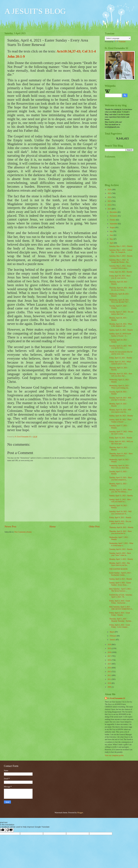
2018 (110, 652)
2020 (110, 645)
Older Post (94, 526)
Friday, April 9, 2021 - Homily (120, 518)
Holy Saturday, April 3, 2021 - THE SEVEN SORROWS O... (121, 608)
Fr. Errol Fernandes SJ (116, 698)
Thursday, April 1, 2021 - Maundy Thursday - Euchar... (121, 620)
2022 (110, 205)
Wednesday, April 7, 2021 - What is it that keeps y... (121, 544)
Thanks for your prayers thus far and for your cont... (121, 353)
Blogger (80, 813)
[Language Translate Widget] (118, 38)
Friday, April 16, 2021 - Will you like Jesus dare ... (121, 443)
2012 (110, 675)
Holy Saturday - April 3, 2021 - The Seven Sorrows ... (120, 590)
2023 (110, 201)
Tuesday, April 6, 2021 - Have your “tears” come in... (120, 554)
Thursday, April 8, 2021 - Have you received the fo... (120, 532)
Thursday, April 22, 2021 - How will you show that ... (121, 375)
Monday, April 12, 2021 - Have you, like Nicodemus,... (120, 491)
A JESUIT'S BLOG (35, 11)
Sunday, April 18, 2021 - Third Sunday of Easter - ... (120, 421)
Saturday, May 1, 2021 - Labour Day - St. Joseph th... (121, 251)
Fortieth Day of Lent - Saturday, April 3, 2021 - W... (121, 596)
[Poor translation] (10, 830)
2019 (110, 648)
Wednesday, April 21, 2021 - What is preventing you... (119, 387)
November (114, 216)
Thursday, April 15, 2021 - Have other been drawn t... (121, 455)
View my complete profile (114, 755)
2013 (110, 672)
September (114, 224)
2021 (110, 209)
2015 (110, 664)
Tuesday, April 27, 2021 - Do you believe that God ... (121, 313)
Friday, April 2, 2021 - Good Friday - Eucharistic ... (119, 602)
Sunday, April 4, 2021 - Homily (121, 579)
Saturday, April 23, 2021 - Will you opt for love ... (120, 347)
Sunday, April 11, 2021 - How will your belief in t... (120, 501)
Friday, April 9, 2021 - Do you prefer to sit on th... (120, 523)
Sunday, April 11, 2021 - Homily (121, 496)
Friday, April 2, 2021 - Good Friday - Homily (119, 614)
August (113, 227)
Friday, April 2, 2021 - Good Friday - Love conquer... (119, 626)
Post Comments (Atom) (23, 532)
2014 (110, 668)
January (113, 640)
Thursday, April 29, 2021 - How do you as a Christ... (121, 289)
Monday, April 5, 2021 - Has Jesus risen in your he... (120, 564)
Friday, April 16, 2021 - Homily (121, 438)
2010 (110, 683)
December (114, 212)
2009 (110, 687)
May (112, 239)
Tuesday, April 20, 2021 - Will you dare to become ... (120, 399)
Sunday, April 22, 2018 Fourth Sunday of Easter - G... (120, 335)
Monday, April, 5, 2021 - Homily (121, 559)
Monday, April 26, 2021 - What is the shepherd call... (120, 325)
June (112, 235)
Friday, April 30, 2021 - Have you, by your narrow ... (120, 277)
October (113, 220)
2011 (110, 679)
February (113, 636)
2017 (110, 656)
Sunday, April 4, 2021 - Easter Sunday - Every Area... (120, 584)
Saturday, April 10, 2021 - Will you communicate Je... (120, 513)
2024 (110, 197)
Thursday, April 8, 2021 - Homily (121, 527)
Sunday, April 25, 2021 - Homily (121, 330)
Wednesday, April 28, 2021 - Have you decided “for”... (119, 301)
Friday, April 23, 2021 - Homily (121, 358)
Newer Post (10, 526)
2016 (110, 660)
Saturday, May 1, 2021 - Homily (121, 246)
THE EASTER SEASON (118, 569)
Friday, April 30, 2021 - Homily (121, 272)
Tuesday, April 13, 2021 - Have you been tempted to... (120, 479)
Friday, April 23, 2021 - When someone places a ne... (120, 363)
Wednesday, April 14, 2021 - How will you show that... (120, 467)
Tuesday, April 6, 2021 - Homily (121, 549)
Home (53, 526)
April (112, 243)
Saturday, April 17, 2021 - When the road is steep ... (121, 433)
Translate (120, 42)
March (112, 632)
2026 (110, 190)
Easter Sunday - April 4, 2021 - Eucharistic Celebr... (120, 574)
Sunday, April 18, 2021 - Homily (121, 416)
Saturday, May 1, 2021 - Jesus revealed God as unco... (120, 267)
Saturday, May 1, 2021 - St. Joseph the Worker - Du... (119, 261)
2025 (110, 193)
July (111, 231)
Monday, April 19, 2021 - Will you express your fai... (120, 411)
